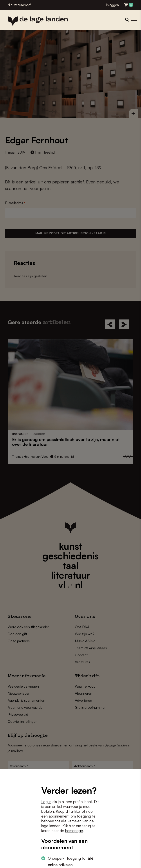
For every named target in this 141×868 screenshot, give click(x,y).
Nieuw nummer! (19, 5)
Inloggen (113, 5)
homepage (74, 831)
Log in (46, 802)
